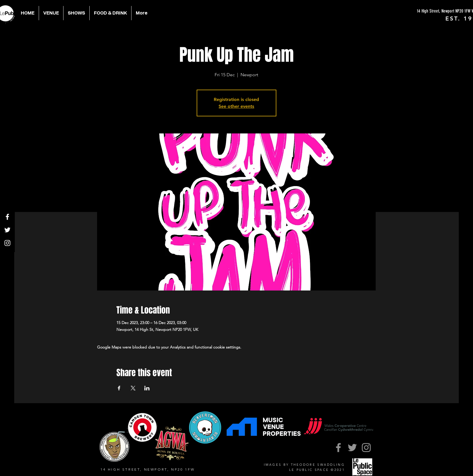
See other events (236, 106)
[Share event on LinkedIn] (147, 388)
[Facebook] (7, 217)
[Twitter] (7, 230)
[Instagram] (7, 243)
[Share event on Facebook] (119, 388)
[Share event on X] (133, 388)
